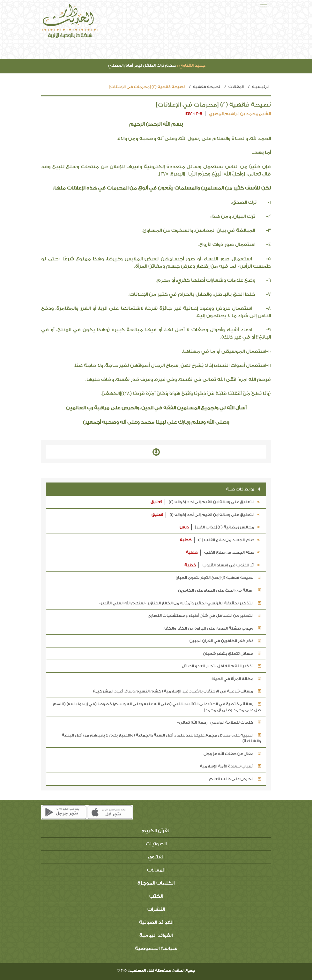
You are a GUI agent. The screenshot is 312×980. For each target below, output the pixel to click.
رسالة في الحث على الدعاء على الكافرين (219, 590)
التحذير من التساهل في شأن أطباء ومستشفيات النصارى (204, 616)
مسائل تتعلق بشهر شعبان (232, 654)
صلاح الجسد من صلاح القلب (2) (220, 540)
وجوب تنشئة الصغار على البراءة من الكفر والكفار (212, 628)
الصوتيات (156, 844)
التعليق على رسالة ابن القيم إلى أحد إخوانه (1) (206, 515)
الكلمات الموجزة (156, 883)
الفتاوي (156, 857)
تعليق (156, 502)
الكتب (156, 896)
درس (184, 527)
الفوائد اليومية (156, 935)
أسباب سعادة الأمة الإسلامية (230, 766)
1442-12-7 (193, 114)
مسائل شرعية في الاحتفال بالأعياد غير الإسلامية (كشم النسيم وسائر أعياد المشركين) (177, 691)
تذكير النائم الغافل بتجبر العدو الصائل (221, 666)
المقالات (236, 87)
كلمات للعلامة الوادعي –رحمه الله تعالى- (219, 722)
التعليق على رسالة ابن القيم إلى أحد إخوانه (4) (206, 502)
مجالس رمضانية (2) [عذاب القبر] (220, 527)
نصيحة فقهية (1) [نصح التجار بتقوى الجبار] (218, 578)
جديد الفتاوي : (191, 65)
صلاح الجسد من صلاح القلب (223, 553)
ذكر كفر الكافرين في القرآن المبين (225, 641)
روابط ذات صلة (244, 489)
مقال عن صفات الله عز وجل (232, 754)
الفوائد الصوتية (156, 922)
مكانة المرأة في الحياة (236, 679)
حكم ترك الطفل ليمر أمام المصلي (157, 65)
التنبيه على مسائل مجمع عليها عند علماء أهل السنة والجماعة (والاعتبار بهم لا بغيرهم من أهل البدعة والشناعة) (161, 738)
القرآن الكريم (156, 831)
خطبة (186, 540)
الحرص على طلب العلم (235, 779)
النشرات (156, 909)
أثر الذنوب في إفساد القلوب (223, 565)
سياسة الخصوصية (156, 949)
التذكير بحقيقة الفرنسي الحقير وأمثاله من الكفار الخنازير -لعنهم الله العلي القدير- (180, 603)
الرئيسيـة (261, 87)
